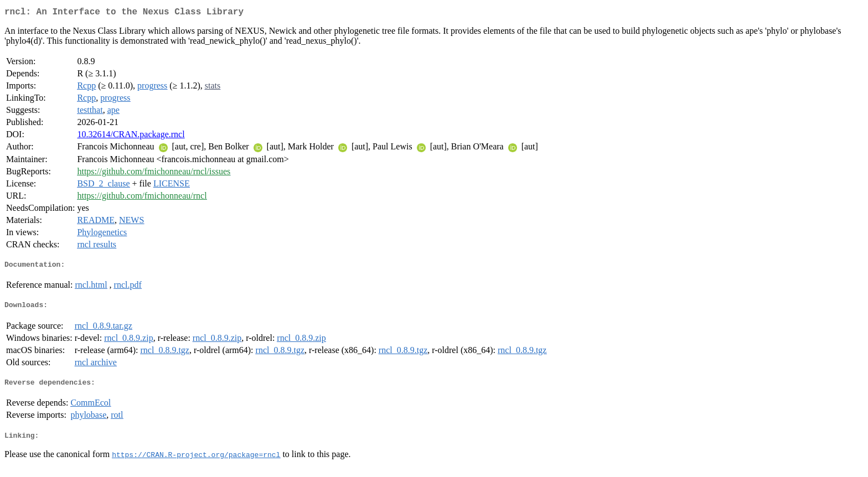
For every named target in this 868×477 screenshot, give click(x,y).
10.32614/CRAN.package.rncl (131, 136)
